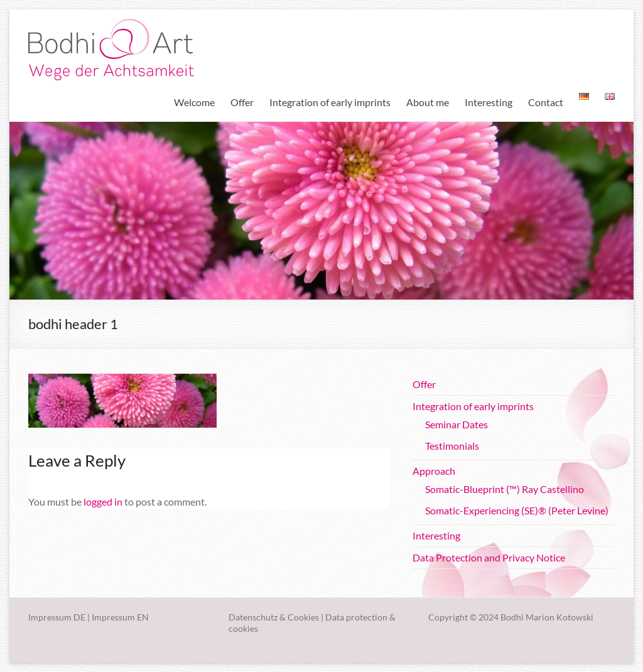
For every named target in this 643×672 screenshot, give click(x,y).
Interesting (489, 102)
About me (428, 102)
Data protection (356, 617)
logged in (103, 501)
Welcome (194, 102)
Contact (546, 102)
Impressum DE (57, 617)
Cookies (303, 617)
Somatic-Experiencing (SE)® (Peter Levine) (517, 510)
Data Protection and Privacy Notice (489, 557)
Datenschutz (253, 617)
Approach (434, 471)
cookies (243, 628)
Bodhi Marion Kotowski (547, 617)
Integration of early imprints (330, 102)
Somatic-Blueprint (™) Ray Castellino (505, 489)
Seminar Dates (457, 424)
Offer (242, 102)
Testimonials (452, 446)
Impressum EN (120, 617)
